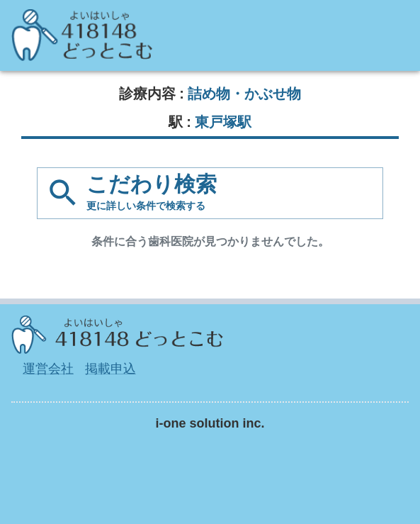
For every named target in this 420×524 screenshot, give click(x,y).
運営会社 (48, 369)
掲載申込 (110, 369)
